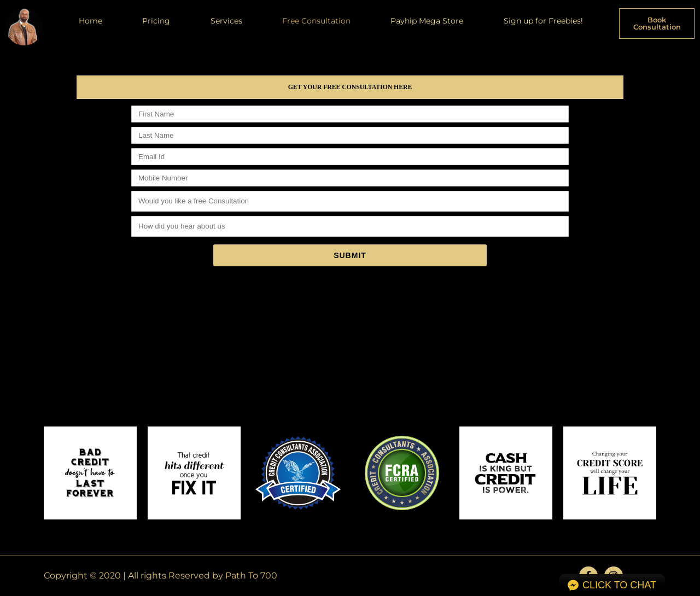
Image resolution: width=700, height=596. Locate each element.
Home (91, 21)
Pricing (156, 21)
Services (226, 21)
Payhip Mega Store (427, 21)
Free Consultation (316, 21)
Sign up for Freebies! (543, 21)
